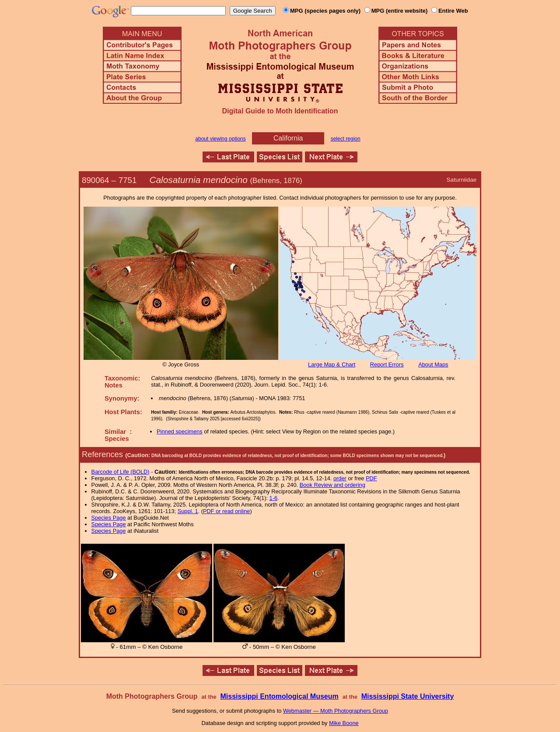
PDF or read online (226, 511)
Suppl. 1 (188, 511)
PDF (371, 478)
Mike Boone (344, 723)
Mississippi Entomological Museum (279, 696)
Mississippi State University (408, 696)
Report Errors (387, 364)
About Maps (433, 364)
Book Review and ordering (332, 485)
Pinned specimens (180, 431)
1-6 (274, 498)
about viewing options (220, 139)
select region (346, 139)
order (340, 478)
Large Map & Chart (332, 364)
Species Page (109, 518)
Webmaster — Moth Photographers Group (336, 711)
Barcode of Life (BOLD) (121, 472)
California (288, 138)
